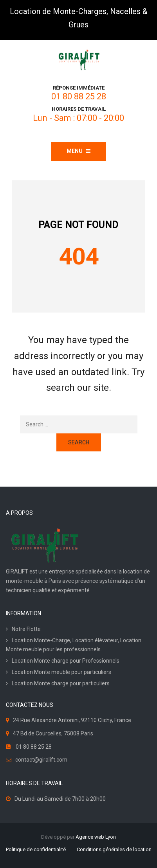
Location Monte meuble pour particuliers (61, 672)
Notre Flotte (26, 629)
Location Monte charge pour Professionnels (66, 661)
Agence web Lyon (96, 837)
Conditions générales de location (114, 849)
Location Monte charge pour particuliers (61, 683)
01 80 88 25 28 (79, 96)
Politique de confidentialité (36, 849)
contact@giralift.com (41, 760)
